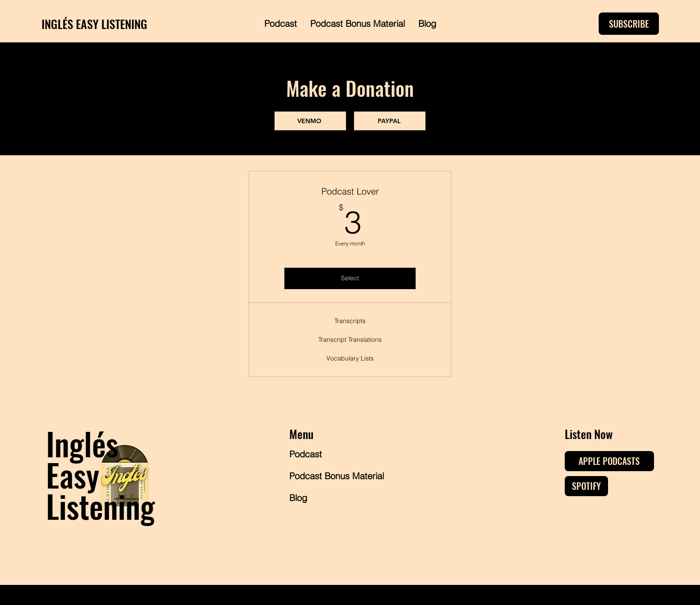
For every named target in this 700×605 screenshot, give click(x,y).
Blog (298, 498)
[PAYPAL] (390, 121)
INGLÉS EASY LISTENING (94, 24)
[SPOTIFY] (586, 486)
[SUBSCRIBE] (629, 24)
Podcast (306, 454)
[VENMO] (310, 121)
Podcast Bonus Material (321, 476)
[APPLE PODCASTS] (609, 461)
